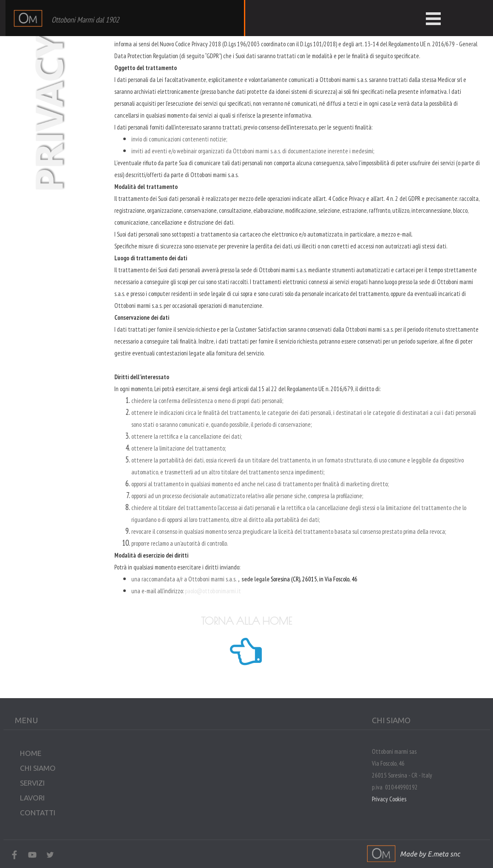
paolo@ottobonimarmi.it (213, 591)
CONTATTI (38, 813)
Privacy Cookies (389, 799)
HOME (31, 753)
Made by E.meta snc (430, 854)
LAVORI (32, 798)
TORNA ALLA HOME (246, 621)
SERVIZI (32, 783)
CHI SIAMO (38, 768)
